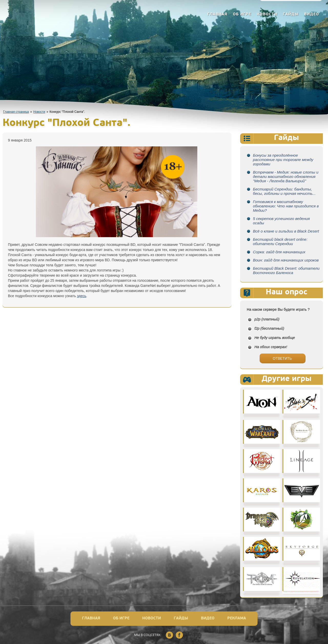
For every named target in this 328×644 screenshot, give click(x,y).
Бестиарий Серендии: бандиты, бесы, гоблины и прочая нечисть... (284, 191)
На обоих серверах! (271, 347)
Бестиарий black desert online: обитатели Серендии (280, 241)
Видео (312, 14)
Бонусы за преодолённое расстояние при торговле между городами (283, 160)
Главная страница (16, 112)
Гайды (291, 14)
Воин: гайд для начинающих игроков (286, 260)
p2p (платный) (267, 319)
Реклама (237, 618)
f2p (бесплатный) (269, 328)
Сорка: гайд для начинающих (279, 252)
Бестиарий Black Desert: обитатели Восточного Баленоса (286, 270)
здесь (81, 296)
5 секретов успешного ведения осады (281, 221)
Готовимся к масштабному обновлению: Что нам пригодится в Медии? (286, 206)
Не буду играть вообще (275, 338)
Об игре (242, 14)
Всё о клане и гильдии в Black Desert (286, 231)
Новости (267, 14)
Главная (217, 14)
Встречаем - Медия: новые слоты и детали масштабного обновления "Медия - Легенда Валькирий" (286, 177)
